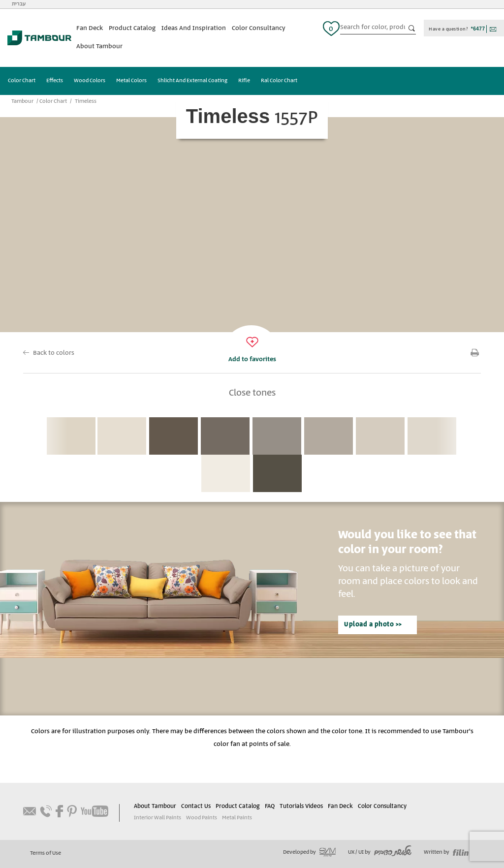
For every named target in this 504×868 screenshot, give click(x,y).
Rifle (244, 81)
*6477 (478, 29)
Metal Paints (237, 818)
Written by (446, 852)
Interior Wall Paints (157, 818)
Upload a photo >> (373, 625)
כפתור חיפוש (412, 29)
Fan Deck (90, 28)
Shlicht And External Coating (192, 81)
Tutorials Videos (301, 806)
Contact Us (196, 806)
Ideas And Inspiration (194, 28)
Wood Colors (90, 81)
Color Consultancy (259, 28)
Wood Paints (202, 818)
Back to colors (54, 353)
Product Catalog (132, 28)
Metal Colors (131, 81)
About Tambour (99, 46)
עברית (19, 4)
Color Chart (22, 81)
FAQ (270, 806)
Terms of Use (46, 853)
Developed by (309, 852)
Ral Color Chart (279, 81)
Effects (55, 81)
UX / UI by (380, 852)
